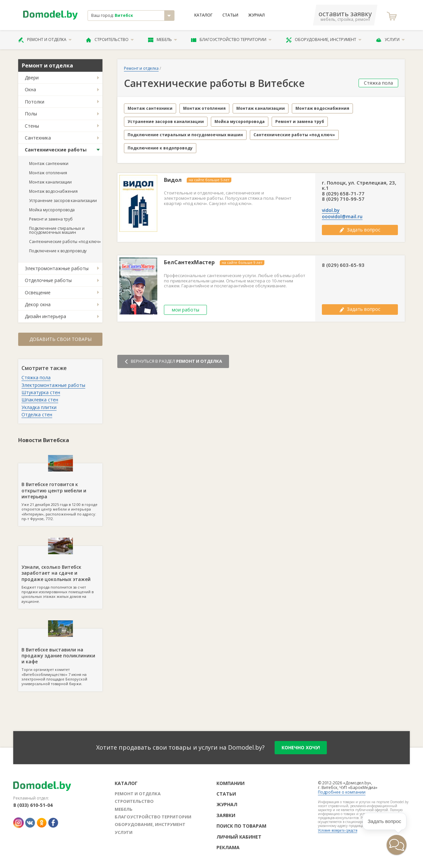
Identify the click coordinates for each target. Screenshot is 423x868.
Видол (173, 180)
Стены (32, 126)
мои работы (186, 310)
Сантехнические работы (56, 150)
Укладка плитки (39, 407)
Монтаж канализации (50, 182)
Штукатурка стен (41, 392)
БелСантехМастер (189, 262)
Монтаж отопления (48, 173)
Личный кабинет (239, 837)
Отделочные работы (48, 280)
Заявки (226, 815)
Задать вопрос (360, 230)
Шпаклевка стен (40, 400)
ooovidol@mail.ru (342, 217)
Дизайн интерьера (45, 316)
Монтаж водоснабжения (53, 191)
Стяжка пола (36, 377)
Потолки (35, 102)
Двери (32, 78)
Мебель (163, 40)
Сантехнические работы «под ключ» (65, 242)
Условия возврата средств (338, 830)
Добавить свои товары (60, 339)
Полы (31, 114)
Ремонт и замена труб (51, 219)
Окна (30, 89)
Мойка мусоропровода (52, 210)
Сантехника (38, 138)
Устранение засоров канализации (63, 201)
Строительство (110, 40)
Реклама (228, 847)
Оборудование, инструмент (324, 40)
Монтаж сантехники (49, 164)
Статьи (230, 15)
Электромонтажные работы (57, 268)
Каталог (203, 15)
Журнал (256, 15)
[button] (397, 845)
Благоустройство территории (231, 40)
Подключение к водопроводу (58, 251)
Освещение (38, 292)
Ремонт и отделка (45, 40)
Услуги (390, 40)
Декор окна (38, 304)
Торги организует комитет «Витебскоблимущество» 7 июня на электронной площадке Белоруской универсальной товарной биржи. (60, 657)
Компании (231, 783)
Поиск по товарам (241, 826)
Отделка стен (37, 414)
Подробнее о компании (342, 792)
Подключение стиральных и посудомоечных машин (57, 230)
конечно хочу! (301, 747)
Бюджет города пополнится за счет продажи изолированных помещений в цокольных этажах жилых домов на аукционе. (60, 575)
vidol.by (331, 210)
